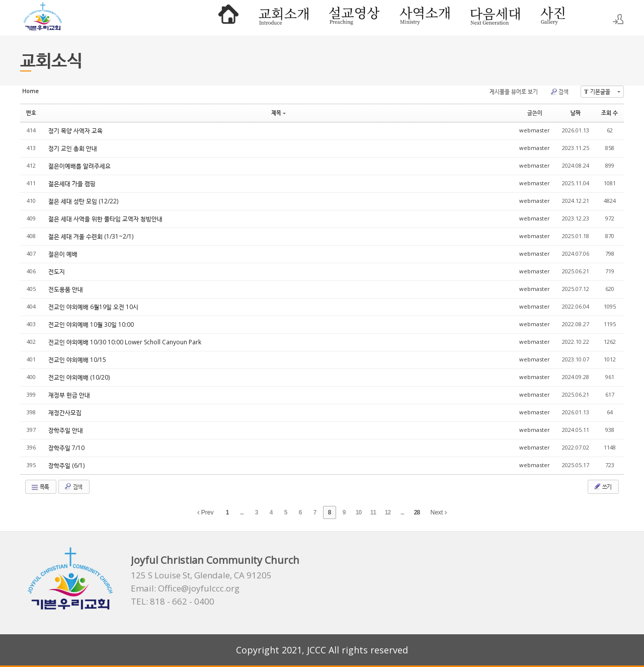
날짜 (576, 113)
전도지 (57, 272)
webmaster (535, 130)
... (242, 512)
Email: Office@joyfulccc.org (185, 588)
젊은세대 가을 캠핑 (72, 183)
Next (439, 512)
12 (388, 512)
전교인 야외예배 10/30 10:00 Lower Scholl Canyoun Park (125, 342)
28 (417, 512)
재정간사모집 (65, 413)
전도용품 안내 (66, 289)
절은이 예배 (63, 254)
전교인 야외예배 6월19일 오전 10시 (93, 307)
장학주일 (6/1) (66, 465)
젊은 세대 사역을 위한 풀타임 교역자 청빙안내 (105, 219)
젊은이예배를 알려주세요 (79, 166)
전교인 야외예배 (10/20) (79, 377)
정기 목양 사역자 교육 (75, 131)
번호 (31, 113)
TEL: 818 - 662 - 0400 (173, 602)
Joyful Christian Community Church (215, 560)
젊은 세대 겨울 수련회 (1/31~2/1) (91, 236)
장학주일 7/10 (66, 448)
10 (358, 512)
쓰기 (602, 486)
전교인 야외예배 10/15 (77, 360)
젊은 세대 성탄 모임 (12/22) (83, 201)
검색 (559, 92)
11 (373, 512)
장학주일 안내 (66, 430)
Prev (205, 512)
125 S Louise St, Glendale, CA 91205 (201, 575)
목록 (40, 487)
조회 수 (610, 113)
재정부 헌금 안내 (69, 395)
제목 (278, 113)
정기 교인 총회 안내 (73, 148)
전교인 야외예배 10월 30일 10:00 (91, 324)
